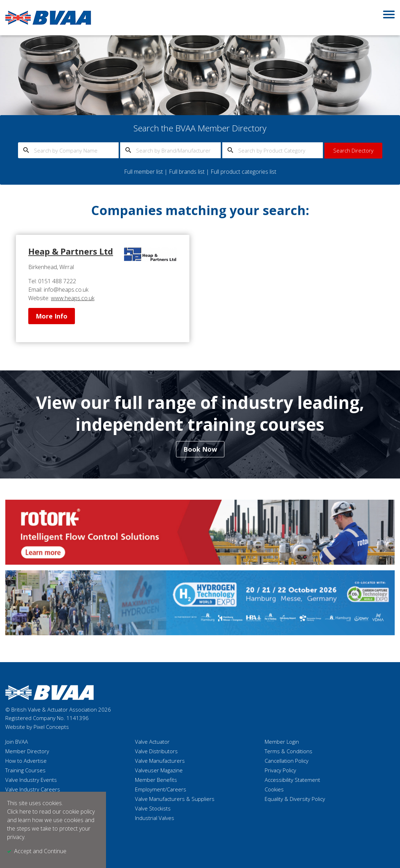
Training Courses (25, 770)
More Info (52, 316)
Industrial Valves (155, 818)
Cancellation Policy (287, 761)
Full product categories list (243, 172)
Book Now (200, 449)
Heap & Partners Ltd (71, 251)
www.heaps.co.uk (73, 298)
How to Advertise (26, 761)
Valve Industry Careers (33, 789)
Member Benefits (156, 780)
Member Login (282, 742)
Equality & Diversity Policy (295, 799)
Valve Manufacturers (160, 761)
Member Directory (27, 751)
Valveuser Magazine (159, 770)
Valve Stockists (153, 808)
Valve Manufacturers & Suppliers (175, 799)
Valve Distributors (156, 751)
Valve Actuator (152, 742)
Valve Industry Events (31, 780)
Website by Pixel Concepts (37, 727)
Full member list (143, 172)
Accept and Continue (40, 851)
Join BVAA (17, 742)
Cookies (274, 789)
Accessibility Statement (292, 780)
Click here (19, 811)
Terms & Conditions (289, 751)
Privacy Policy (280, 770)
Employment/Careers (161, 789)
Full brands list (187, 172)
